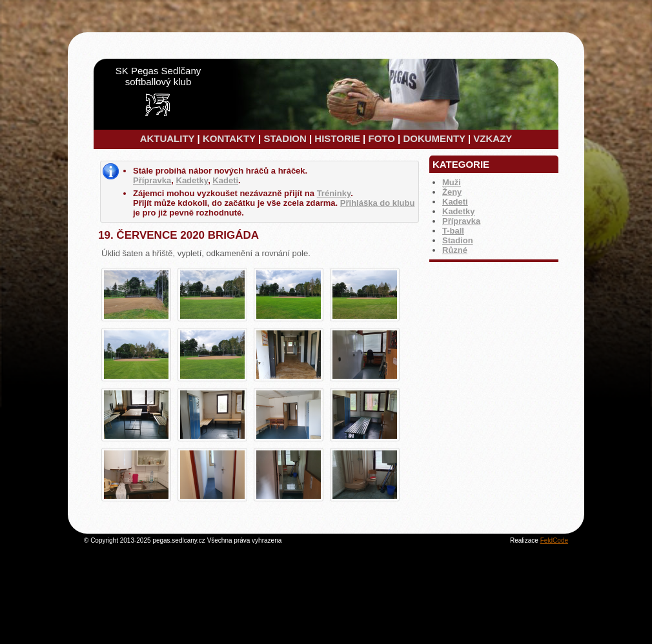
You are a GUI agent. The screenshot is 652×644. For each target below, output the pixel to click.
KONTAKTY (229, 138)
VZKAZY (493, 138)
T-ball (453, 231)
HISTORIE (337, 138)
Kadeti (455, 202)
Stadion (458, 240)
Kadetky (459, 211)
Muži (452, 182)
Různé (455, 250)
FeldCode (554, 540)
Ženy (452, 192)
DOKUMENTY (434, 138)
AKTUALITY (168, 138)
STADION (285, 138)
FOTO (381, 138)
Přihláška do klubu (378, 203)
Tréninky (334, 193)
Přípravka (461, 221)
